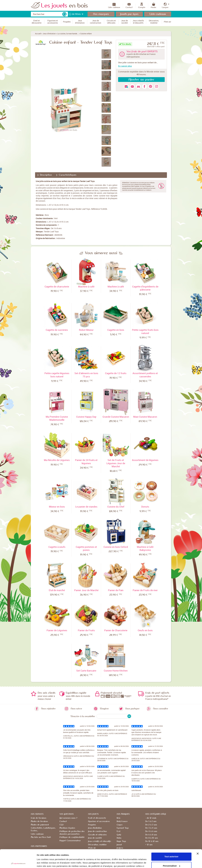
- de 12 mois (151, 818)
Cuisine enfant (86, 34)
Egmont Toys (123, 828)
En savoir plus (125, 66)
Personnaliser (171, 848)
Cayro (120, 825)
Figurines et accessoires (99, 821)
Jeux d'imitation (49, 34)
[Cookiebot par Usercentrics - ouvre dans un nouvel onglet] (18, 863)
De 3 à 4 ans (151, 828)
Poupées (92, 825)
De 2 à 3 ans (151, 825)
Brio (118, 818)
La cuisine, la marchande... (68, 34)
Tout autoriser (171, 838)
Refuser (171, 857)
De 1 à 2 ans (151, 821)
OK (129, 716)
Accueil (38, 34)
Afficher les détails (46, 862)
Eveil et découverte (97, 818)
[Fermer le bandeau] (198, 835)
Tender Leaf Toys (51, 232)
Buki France (122, 821)
